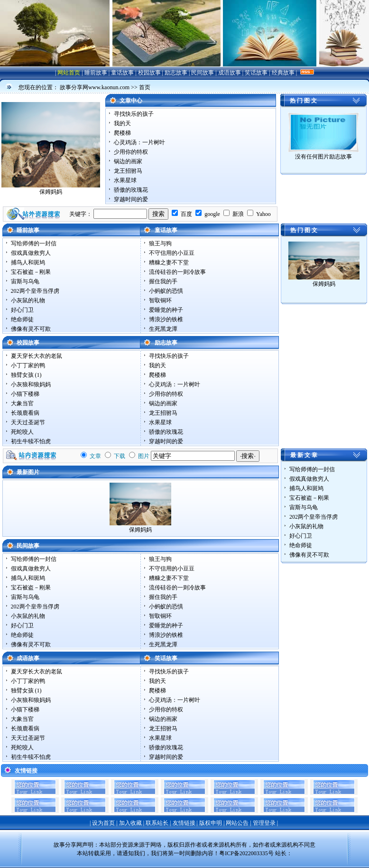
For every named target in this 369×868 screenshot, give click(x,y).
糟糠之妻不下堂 (169, 262)
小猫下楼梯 (25, 394)
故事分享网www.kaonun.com (95, 87)
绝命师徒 (22, 319)
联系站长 (157, 823)
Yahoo (263, 214)
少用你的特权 (131, 152)
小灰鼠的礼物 (28, 300)
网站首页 (69, 73)
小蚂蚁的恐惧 (166, 291)
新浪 (238, 214)
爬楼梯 (122, 133)
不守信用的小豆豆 (172, 253)
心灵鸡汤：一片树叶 (139, 142)
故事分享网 (68, 845)
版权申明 (211, 823)
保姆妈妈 (51, 192)
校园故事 (149, 73)
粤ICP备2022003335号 (246, 853)
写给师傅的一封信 (34, 243)
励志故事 (176, 73)
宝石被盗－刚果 (31, 272)
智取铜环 (160, 300)
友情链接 (184, 823)
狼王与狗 (160, 243)
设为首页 (103, 823)
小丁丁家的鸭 (28, 365)
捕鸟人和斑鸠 (28, 262)
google (212, 214)
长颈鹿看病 (25, 413)
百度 (186, 214)
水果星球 (125, 180)
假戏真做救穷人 (31, 253)
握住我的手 (163, 281)
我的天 (122, 123)
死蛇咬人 (22, 432)
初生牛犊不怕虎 (31, 441)
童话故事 (122, 73)
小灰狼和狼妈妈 (31, 384)
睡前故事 (96, 73)
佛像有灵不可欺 (31, 329)
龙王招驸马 (128, 171)
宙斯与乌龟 (25, 281)
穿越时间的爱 (131, 199)
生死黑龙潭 (163, 329)
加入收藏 (130, 823)
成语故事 (230, 73)
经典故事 (283, 73)
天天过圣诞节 (28, 422)
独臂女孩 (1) (26, 375)
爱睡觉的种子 (166, 310)
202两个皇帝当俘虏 (35, 291)
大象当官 (22, 403)
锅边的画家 (128, 161)
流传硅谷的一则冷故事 (177, 272)
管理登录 (264, 823)
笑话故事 (256, 73)
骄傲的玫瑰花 (131, 190)
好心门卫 (22, 310)
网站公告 (237, 823)
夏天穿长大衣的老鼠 (37, 356)
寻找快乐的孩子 (134, 114)
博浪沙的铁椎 (166, 319)
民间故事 (203, 73)
